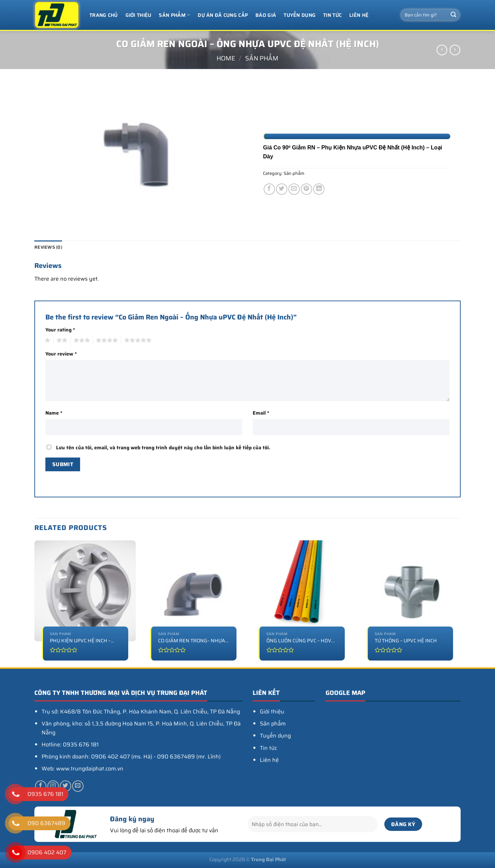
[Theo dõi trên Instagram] (53, 786)
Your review (61, 354)
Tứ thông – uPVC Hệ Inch (406, 641)
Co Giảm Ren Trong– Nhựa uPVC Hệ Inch (192, 641)
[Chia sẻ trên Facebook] (269, 189)
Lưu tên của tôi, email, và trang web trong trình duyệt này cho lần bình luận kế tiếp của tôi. (163, 448)
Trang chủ (104, 15)
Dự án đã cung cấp (223, 15)
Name (54, 413)
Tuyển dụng (300, 15)
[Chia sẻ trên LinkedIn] (319, 189)
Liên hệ (359, 15)
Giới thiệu (139, 15)
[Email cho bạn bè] (294, 189)
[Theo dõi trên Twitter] (65, 786)
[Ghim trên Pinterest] (306, 189)
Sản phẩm (174, 15)
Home (226, 58)
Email (261, 413)
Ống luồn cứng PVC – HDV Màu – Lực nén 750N (299, 641)
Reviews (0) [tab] (48, 247)
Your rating (60, 330)
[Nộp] (453, 15)
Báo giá (266, 15)
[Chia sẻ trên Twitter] (282, 189)
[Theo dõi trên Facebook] (41, 786)
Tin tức (332, 15)
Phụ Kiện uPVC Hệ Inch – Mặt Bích (80, 641)
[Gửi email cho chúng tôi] (78, 786)
